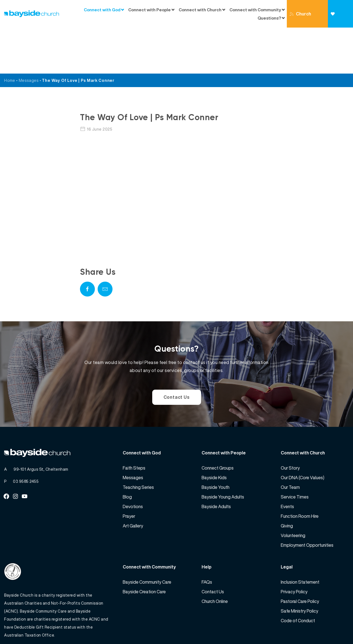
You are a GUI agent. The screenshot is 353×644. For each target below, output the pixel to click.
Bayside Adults (216, 460)
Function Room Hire (300, 470)
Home (10, 34)
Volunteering (293, 489)
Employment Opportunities (307, 499)
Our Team (290, 441)
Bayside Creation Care (144, 546)
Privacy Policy (294, 546)
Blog (127, 451)
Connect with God (102, 10)
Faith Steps (134, 422)
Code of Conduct (298, 575)
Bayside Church (33, 628)
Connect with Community (255, 10)
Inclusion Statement (300, 536)
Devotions (133, 460)
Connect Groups (218, 422)
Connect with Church (200, 10)
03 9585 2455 (26, 435)
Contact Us (177, 351)
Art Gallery (133, 480)
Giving (337, 20)
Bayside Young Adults (223, 451)
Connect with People (149, 10)
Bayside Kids (214, 432)
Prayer (129, 470)
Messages (29, 34)
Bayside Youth (216, 441)
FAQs (207, 536)
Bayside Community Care (147, 536)
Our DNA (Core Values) (303, 432)
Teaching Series (138, 441)
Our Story (290, 422)
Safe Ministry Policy (299, 565)
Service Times (295, 451)
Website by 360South (329, 628)
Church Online (300, 19)
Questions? (269, 18)
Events (287, 460)
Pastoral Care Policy (300, 555)
